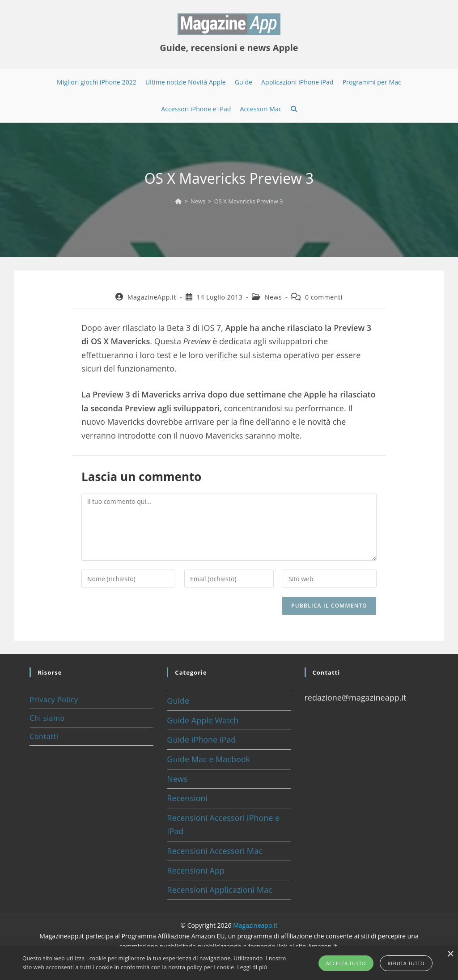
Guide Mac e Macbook (208, 759)
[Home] (178, 201)
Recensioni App (196, 870)
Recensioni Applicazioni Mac (219, 890)
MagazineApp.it (152, 297)
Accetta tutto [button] (346, 963)
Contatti (44, 736)
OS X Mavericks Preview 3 (249, 201)
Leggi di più (252, 967)
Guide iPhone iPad (201, 739)
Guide (178, 701)
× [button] (450, 954)
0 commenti (324, 297)
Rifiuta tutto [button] (406, 963)
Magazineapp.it (255, 925)
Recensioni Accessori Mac (214, 851)
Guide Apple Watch (203, 720)
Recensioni (187, 798)
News (273, 297)
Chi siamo (47, 718)
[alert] (229, 963)
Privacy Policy (54, 700)
